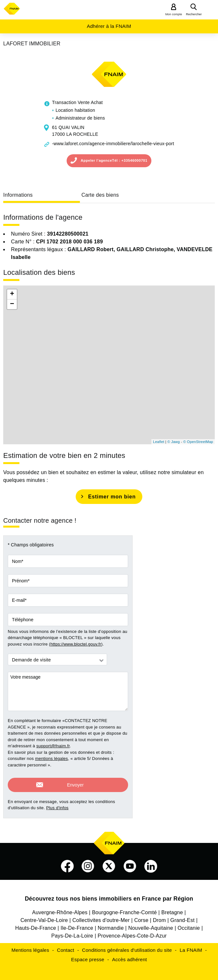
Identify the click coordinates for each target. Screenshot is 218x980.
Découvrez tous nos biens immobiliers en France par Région (109, 896)
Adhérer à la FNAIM (109, 26)
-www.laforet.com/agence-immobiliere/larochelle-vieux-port (113, 144)
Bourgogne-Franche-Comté (124, 910)
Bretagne (172, 910)
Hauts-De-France (36, 925)
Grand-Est (183, 917)
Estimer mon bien (112, 497)
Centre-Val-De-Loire (44, 917)
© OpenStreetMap (198, 442)
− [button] (12, 304)
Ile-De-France (77, 925)
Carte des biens (100, 195)
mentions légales (51, 758)
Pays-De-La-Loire (72, 933)
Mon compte (174, 14)
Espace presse (88, 956)
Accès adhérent (129, 956)
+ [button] (12, 294)
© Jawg (174, 442)
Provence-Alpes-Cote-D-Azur (132, 933)
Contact (65, 947)
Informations (18, 195)
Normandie (111, 925)
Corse (141, 917)
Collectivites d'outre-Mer (101, 917)
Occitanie (189, 925)
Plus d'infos (57, 805)
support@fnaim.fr (53, 746)
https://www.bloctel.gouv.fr (76, 644)
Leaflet (159, 442)
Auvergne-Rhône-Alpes (60, 910)
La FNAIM (191, 947)
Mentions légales (30, 947)
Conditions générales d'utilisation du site (127, 947)
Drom (159, 917)
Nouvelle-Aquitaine (151, 925)
